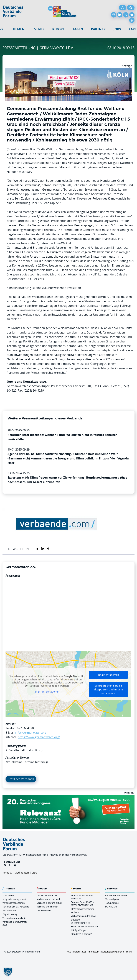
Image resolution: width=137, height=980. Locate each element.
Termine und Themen (47, 907)
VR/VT (35, 873)
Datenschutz (80, 952)
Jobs (117, 29)
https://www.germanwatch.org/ (39, 737)
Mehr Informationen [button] (47, 692)
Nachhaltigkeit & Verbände (16, 907)
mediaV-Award (44, 910)
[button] (8, 972)
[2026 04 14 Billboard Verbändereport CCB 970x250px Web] (68, 70)
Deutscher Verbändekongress (80, 921)
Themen (18, 29)
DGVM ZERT (111, 907)
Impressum (94, 952)
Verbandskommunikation (15, 918)
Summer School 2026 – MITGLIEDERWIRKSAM (82, 904)
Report (58, 29)
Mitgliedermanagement (14, 899)
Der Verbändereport (47, 895)
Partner (98, 29)
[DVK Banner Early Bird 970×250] (68, 797)
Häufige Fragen (79, 930)
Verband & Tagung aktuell (50, 903)
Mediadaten (22, 873)
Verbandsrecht (10, 910)
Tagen (78, 29)
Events (38, 29)
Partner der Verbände (116, 895)
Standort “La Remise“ (81, 934)
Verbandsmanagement (14, 903)
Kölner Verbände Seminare (84, 926)
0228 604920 (25, 728)
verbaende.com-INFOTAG (84, 916)
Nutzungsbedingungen (113, 952)
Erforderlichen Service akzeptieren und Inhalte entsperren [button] (108, 689)
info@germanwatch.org (31, 733)
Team (129, 952)
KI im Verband (9, 895)
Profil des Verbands (21, 779)
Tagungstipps (112, 903)
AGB (69, 952)
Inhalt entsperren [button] (108, 675)
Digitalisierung (10, 914)
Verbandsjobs (112, 899)
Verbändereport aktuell (48, 899)
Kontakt (7, 873)
